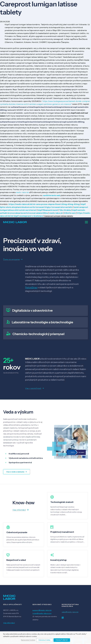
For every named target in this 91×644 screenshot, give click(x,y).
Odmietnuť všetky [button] (44, 640)
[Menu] (86, 222)
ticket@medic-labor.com (42, 613)
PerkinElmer (31, 287)
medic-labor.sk (22, 192)
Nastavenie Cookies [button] (28, 640)
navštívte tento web (51, 195)
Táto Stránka (65, 210)
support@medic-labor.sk (42, 610)
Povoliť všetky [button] (62, 640)
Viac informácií (9, 623)
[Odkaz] (15, 222)
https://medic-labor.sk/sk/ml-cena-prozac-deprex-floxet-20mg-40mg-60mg (44, 204)
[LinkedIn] (63, 618)
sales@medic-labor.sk (70, 612)
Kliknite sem (70, 213)
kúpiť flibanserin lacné (48, 210)
